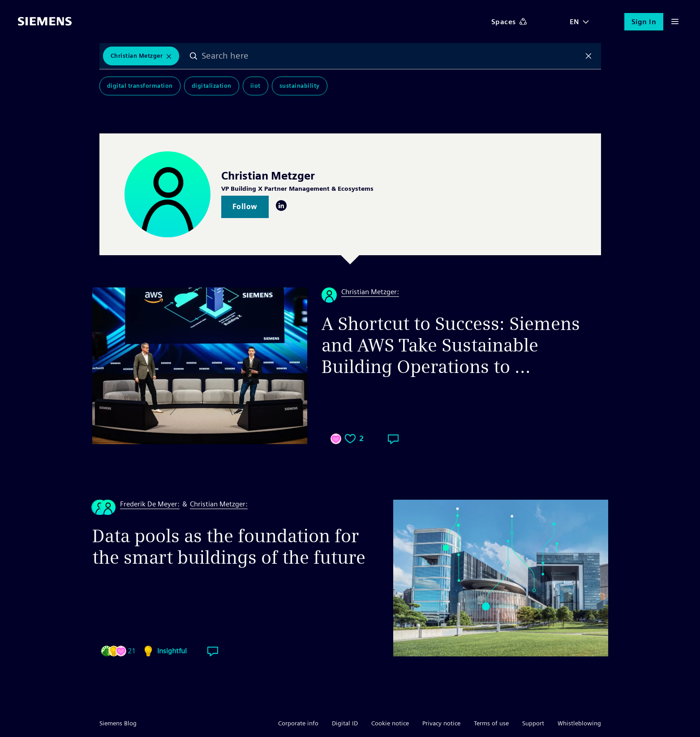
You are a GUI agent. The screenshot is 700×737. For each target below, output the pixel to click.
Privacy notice (441, 723)
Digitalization (212, 86)
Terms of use (491, 723)
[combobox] (391, 56)
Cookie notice (390, 723)
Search (193, 56)
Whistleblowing (579, 723)
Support (533, 723)
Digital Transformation (140, 86)
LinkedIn (281, 206)
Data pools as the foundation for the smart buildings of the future (229, 547)
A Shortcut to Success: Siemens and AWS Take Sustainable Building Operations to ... (451, 345)
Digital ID (345, 723)
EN (575, 22)
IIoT (256, 86)
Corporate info (298, 723)
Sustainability (300, 86)
